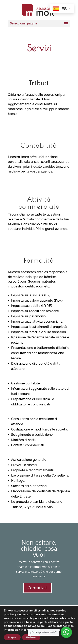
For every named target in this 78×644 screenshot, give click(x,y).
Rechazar (31, 637)
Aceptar (12, 637)
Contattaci (37, 588)
